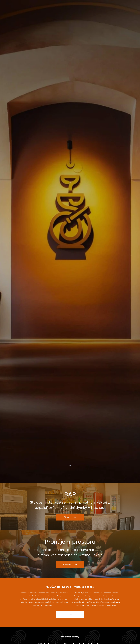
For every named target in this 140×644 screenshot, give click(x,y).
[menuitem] (112, 7)
